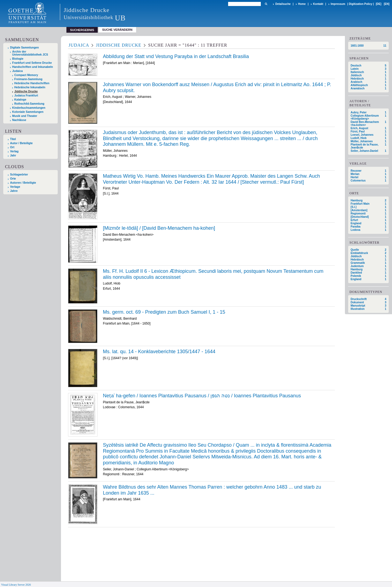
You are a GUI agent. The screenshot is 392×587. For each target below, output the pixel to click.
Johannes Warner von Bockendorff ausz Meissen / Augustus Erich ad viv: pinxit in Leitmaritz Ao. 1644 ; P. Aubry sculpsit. (217, 87)
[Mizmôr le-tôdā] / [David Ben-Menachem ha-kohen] (159, 228)
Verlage (15, 187)
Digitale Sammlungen (24, 48)
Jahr (13, 155)
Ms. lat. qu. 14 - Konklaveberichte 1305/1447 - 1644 (159, 352)
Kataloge (20, 100)
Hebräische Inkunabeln (30, 87)
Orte (13, 179)
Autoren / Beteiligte (23, 183)
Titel (13, 139)
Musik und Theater (25, 116)
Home (302, 4)
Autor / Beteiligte (21, 143)
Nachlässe (19, 120)
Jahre (14, 191)
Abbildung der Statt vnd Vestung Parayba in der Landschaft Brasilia (176, 56)
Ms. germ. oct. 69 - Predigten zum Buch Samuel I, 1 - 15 (164, 312)
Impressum (338, 4)
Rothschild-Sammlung (29, 104)
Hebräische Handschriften (32, 83)
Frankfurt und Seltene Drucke (32, 63)
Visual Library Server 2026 (16, 585)
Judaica (18, 71)
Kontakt (318, 4)
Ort (12, 147)
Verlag (14, 151)
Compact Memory (26, 75)
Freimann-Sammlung (28, 79)
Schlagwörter (19, 175)
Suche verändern (117, 30)
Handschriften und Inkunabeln (33, 67)
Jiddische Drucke (26, 91)
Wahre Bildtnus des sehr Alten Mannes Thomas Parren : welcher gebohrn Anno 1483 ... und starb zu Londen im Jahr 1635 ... (212, 490)
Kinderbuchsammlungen (29, 108)
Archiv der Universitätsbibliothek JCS (30, 53)
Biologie (18, 59)
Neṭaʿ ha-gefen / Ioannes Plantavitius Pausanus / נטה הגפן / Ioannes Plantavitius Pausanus (202, 396)
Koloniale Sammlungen (28, 112)
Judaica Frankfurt (26, 96)
